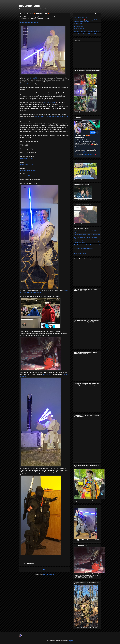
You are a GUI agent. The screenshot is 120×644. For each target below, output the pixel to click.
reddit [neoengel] (78, 24)
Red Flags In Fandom (50, 103)
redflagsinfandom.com (27, 159)
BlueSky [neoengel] (79, 26)
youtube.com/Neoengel (27, 176)
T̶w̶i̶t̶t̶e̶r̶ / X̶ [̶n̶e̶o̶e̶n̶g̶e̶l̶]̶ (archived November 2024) (85, 34)
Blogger (70, 641)
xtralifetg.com (47, 374)
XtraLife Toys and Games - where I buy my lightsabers (87, 235)
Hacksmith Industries (27, 84)
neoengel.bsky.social (27, 164)
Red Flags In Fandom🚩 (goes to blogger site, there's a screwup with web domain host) (87, 21)
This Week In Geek (78, 251)
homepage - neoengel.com (80, 17)
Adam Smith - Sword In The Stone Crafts (84, 249)
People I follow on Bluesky (80, 254)
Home (45, 570)
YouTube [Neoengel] (79, 29)
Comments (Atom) (49, 575)
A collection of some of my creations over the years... (86, 31)
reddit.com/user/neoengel (28, 170)
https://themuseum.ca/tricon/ (29, 23)
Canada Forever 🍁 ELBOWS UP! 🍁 (35, 14)
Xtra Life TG (33, 78)
